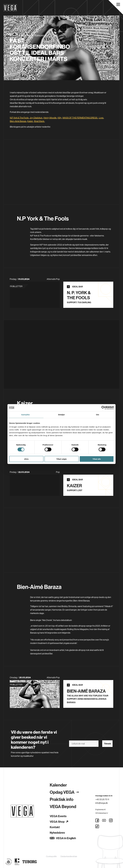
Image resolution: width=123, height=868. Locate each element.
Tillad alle (97, 459)
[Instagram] (111, 820)
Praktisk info (62, 799)
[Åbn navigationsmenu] (118, 4)
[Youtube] (104, 820)
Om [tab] (97, 414)
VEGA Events (58, 816)
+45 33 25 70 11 (102, 799)
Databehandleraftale (69, 856)
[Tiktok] (97, 826)
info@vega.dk (102, 803)
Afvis (26, 459)
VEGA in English (63, 838)
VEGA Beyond (63, 806)
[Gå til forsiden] (22, 811)
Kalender (58, 785)
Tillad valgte (61, 459)
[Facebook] (97, 820)
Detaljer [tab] (61, 414)
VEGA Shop (59, 822)
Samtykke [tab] (26, 414)
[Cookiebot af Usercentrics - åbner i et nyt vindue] (103, 408)
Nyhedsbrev (57, 833)
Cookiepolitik (51, 856)
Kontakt (55, 827)
